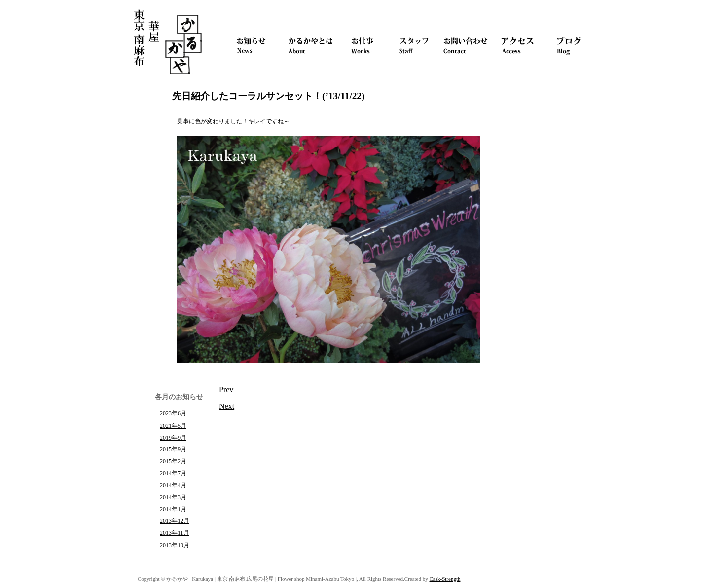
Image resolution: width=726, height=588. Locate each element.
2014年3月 (173, 497)
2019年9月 (173, 438)
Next (227, 406)
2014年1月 (173, 509)
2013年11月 (175, 533)
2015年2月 (173, 461)
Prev (226, 389)
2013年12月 (175, 521)
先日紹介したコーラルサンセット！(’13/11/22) (268, 96)
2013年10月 (175, 545)
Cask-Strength (445, 579)
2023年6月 (173, 413)
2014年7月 (173, 473)
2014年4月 (173, 485)
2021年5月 (173, 426)
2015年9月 (173, 449)
